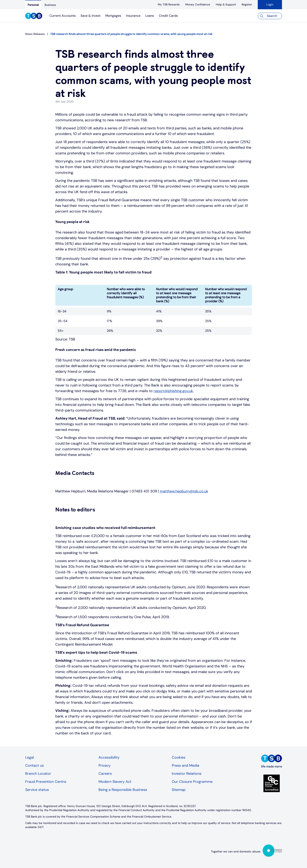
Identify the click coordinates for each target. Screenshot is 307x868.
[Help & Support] (226, 4)
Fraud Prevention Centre (46, 782)
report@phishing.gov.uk (173, 391)
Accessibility (109, 757)
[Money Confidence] (198, 4)
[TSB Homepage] (34, 16)
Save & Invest (91, 16)
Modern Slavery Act (115, 782)
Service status (37, 790)
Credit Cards (168, 16)
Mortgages (113, 16)
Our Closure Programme (192, 782)
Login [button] (270, 4)
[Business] (50, 5)
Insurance (133, 16)
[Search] (270, 16)
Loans (150, 16)
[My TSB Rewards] (169, 4)
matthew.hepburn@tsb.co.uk (184, 491)
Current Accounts (63, 16)
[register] (247, 4)
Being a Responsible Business (123, 790)
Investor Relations (187, 774)
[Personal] (33, 5)
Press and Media (185, 765)
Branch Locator (38, 774)
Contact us (35, 765)
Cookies (179, 757)
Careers (105, 774)
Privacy (105, 765)
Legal (30, 757)
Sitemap (179, 790)
